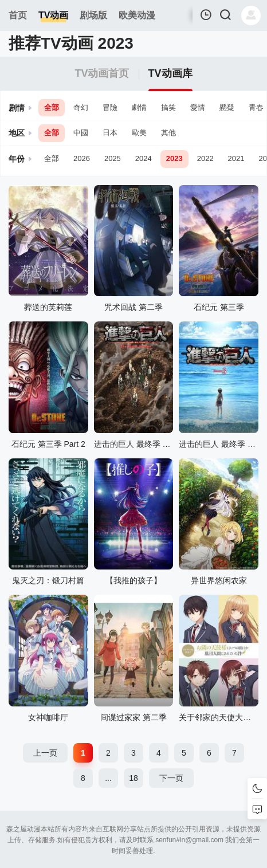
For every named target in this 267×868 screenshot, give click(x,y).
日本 (110, 133)
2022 (205, 158)
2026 (82, 158)
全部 (52, 107)
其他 (168, 133)
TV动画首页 (102, 74)
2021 (236, 158)
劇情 (139, 107)
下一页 (171, 778)
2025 (113, 158)
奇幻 (81, 107)
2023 (174, 158)
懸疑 (227, 107)
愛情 (198, 107)
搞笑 (168, 107)
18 (133, 778)
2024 (144, 158)
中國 (81, 133)
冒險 (110, 107)
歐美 (139, 133)
